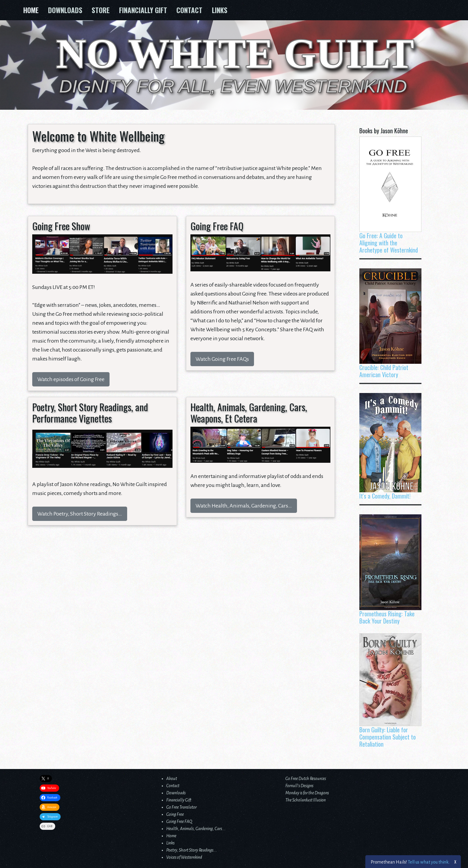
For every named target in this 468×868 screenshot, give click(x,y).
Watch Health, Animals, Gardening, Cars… (244, 506)
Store (101, 10)
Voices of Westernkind (184, 857)
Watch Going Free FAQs (222, 359)
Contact (189, 10)
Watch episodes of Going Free (71, 379)
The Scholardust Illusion (305, 800)
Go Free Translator (181, 807)
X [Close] (456, 862)
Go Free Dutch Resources (306, 779)
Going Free (175, 814)
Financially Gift (143, 10)
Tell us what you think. (429, 862)
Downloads (65, 10)
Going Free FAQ (179, 821)
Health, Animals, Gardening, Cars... (196, 829)
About (172, 779)
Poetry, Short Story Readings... (192, 850)
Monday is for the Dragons (307, 793)
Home (31, 10)
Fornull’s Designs (299, 786)
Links (220, 10)
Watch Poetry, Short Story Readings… (80, 514)
